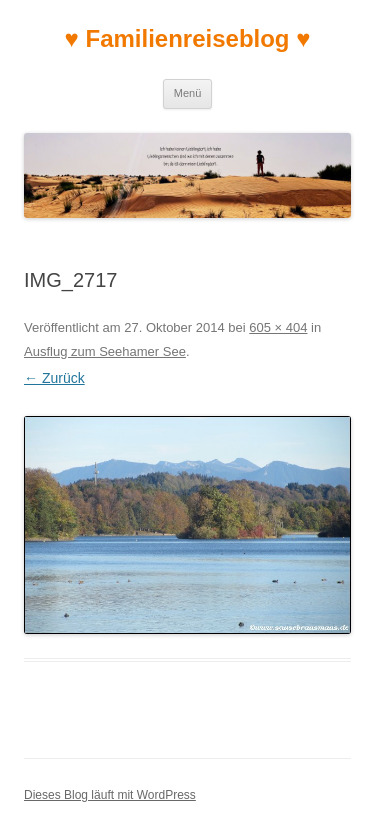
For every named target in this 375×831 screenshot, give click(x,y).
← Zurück (54, 378)
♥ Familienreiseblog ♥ (188, 38)
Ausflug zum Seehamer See (105, 351)
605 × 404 (278, 327)
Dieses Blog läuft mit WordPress (110, 795)
